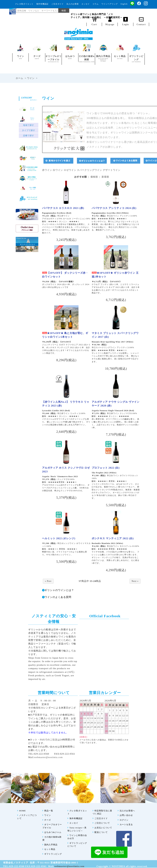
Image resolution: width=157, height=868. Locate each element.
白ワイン (58, 170)
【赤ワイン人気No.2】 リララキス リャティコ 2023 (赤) (66, 404)
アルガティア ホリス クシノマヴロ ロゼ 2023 (66, 470)
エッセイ (86, 4)
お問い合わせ (126, 815)
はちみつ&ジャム (53, 832)
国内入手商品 (51, 845)
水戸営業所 (36, 715)
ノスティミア (121, 11)
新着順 (105, 177)
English (124, 4)
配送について (101, 832)
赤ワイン (47, 170)
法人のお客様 (73, 4)
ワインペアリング (110, 4)
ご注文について (102, 823)
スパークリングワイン (89, 170)
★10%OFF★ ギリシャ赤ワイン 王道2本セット (115, 275)
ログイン (124, 820)
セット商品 (50, 849)
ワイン (31, 78)
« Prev (48, 581)
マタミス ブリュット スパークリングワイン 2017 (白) (115, 335)
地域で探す (29, 125)
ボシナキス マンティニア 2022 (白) (113, 538)
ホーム (19, 78)
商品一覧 (49, 811)
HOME (22, 811)
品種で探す (29, 136)
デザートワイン (112, 170)
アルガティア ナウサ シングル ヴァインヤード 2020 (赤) (116, 404)
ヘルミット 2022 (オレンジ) (59, 538)
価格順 (94, 177)
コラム (96, 4)
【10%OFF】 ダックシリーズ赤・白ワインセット (65, 275)
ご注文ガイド (57, 4)
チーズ (48, 820)
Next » (135, 581)
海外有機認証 (42, 4)
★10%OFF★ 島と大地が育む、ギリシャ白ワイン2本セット (65, 335)
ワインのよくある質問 (58, 597)
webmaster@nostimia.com (49, 757)
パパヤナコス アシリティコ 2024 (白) (114, 208)
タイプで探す (29, 130)
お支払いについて (103, 828)
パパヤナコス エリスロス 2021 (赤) (63, 208)
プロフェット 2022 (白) (106, 468)
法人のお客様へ (127, 811)
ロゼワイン (70, 170)
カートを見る (126, 825)
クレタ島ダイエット (24, 4)
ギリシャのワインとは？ (59, 590)
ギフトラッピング (53, 854)
